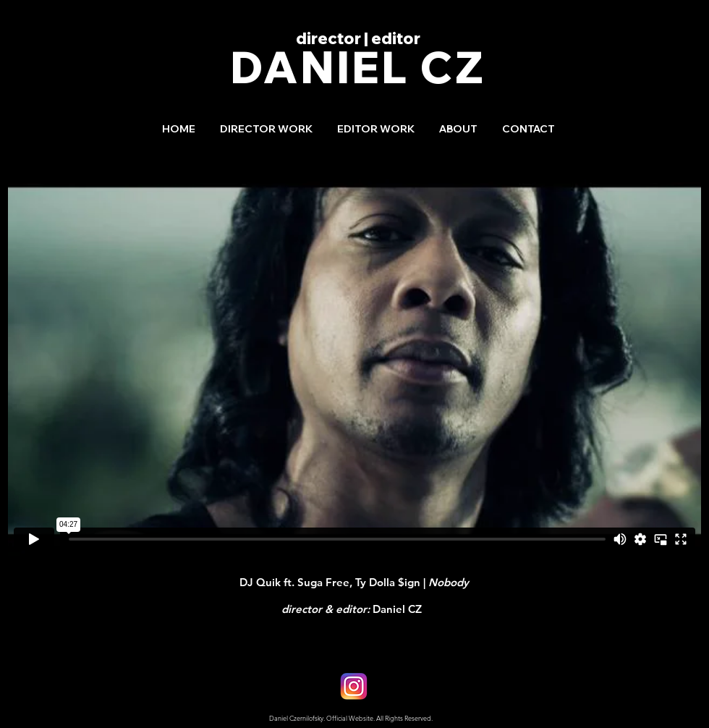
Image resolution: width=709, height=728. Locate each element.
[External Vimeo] (354, 361)
